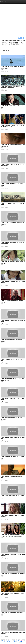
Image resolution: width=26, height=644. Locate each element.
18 (14, 642)
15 (10, 642)
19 (17, 642)
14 (7, 642)
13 (5, 642)
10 (19, 640)
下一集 (21, 38)
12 (24, 640)
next (21, 642)
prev (3, 640)
